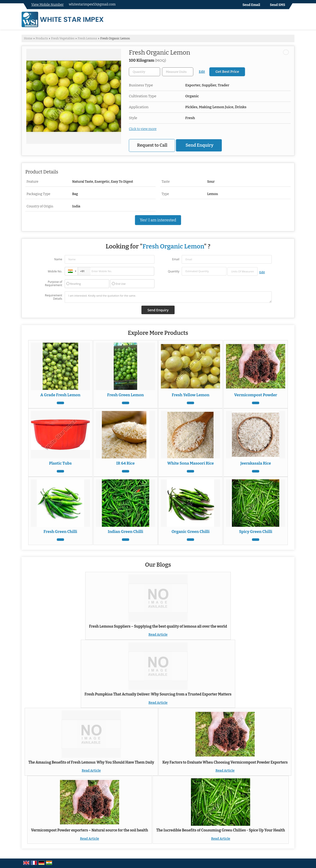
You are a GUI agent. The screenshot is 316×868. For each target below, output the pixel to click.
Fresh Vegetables (63, 38)
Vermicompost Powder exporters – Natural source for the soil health (90, 830)
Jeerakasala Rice (256, 463)
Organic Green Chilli (190, 532)
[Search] (291, 21)
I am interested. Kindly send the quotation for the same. (168, 297)
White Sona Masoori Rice (190, 463)
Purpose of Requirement (53, 284)
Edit (202, 72)
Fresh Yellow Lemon (191, 395)
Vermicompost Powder (256, 395)
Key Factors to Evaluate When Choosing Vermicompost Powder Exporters (225, 762)
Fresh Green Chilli (60, 532)
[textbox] (178, 72)
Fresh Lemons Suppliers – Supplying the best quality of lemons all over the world (158, 626)
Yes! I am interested (158, 220)
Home (28, 38)
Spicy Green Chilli (256, 532)
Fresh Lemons (87, 38)
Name (58, 259)
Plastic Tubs (60, 463)
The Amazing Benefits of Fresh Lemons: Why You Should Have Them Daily (91, 762)
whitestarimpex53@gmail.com (92, 4)
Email (176, 259)
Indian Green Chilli (125, 532)
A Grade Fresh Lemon (60, 395)
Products (42, 38)
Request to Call (152, 145)
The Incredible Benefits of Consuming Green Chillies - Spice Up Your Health (221, 830)
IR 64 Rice (126, 463)
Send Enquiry (199, 145)
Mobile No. (55, 271)
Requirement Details (53, 297)
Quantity (174, 271)
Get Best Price (227, 72)
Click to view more (143, 129)
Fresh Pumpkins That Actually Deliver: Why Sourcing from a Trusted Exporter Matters (158, 694)
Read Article (158, 635)
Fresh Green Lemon (125, 395)
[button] (47, 5)
